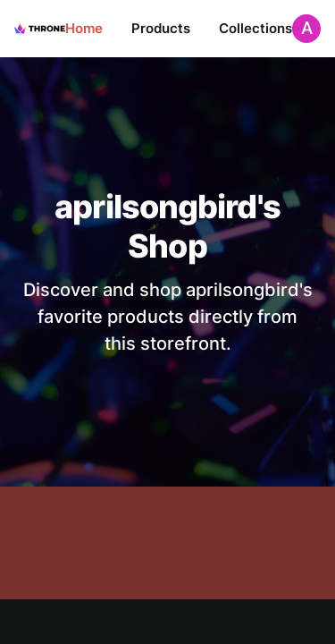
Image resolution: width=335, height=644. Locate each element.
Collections (255, 28)
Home (84, 28)
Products (161, 28)
